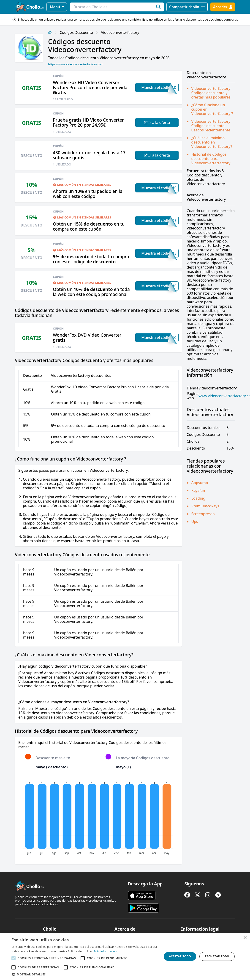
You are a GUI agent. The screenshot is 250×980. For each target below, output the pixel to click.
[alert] (125, 956)
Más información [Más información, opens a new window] (105, 951)
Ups (195, 522)
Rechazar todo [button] (217, 956)
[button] (84, 974)
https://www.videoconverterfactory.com (76, 64)
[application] (98, 817)
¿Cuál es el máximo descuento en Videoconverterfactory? (212, 142)
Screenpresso (203, 514)
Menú (57, 7)
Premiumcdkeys (205, 506)
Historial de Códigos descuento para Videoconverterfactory (211, 159)
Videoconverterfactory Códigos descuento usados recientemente (211, 126)
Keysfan (198, 490)
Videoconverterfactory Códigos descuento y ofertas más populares (211, 93)
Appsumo (200, 483)
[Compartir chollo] (187, 7)
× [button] (245, 938)
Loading (198, 498)
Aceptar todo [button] (180, 956)
